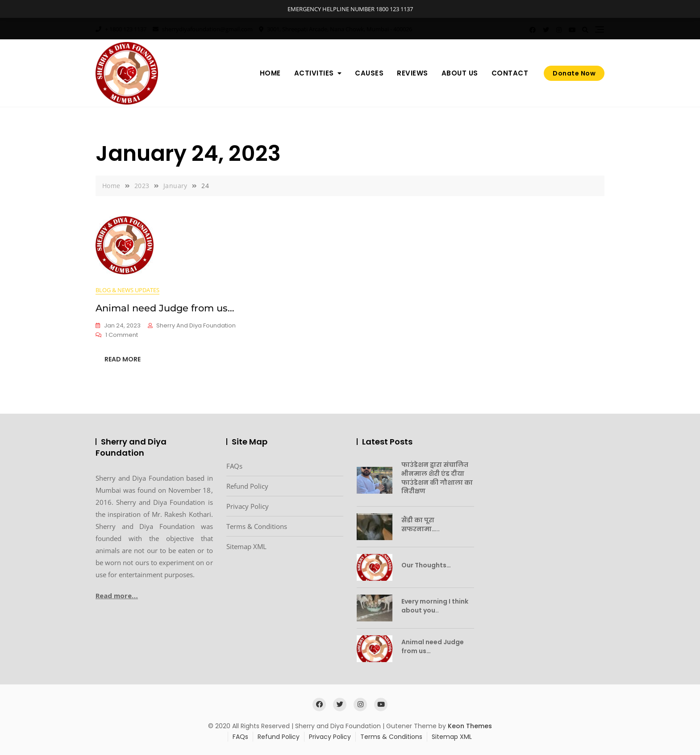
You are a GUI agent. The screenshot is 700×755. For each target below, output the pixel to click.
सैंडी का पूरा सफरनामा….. (421, 524)
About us (460, 73)
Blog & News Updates (127, 290)
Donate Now (574, 73)
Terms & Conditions (257, 526)
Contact (510, 73)
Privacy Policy (248, 506)
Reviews (412, 73)
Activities (314, 73)
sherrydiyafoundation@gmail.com (203, 29)
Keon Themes (470, 726)
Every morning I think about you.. (435, 606)
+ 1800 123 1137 (121, 29)
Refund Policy (247, 486)
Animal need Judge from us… (165, 308)
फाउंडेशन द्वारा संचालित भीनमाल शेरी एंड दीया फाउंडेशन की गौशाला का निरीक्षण (437, 478)
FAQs (234, 466)
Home (270, 73)
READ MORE (123, 359)
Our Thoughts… (426, 565)
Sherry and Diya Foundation (196, 325)
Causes (369, 73)
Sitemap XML (246, 546)
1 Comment (122, 335)
